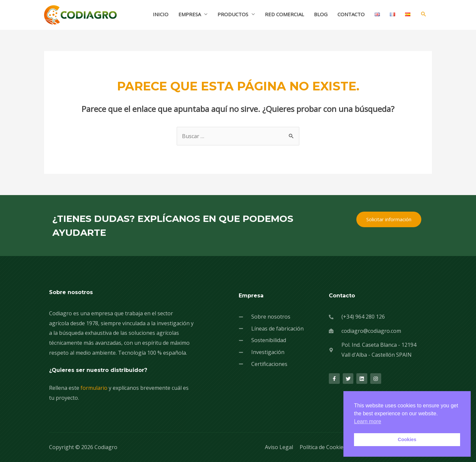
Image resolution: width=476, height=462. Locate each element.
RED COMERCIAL (284, 14)
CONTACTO (351, 14)
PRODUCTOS (233, 14)
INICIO (161, 14)
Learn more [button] (368, 421)
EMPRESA (190, 14)
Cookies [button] (407, 439)
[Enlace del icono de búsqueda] (424, 14)
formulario (94, 388)
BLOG (321, 14)
